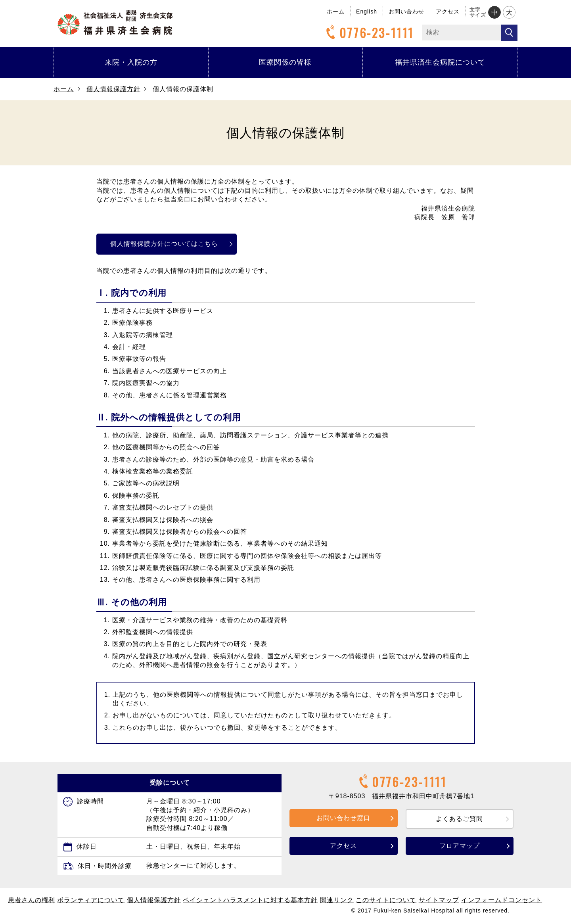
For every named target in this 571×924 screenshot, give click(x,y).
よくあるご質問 (459, 819)
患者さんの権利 (32, 900)
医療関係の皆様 (285, 62)
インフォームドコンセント (502, 900)
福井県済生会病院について (440, 62)
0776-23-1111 (369, 33)
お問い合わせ (406, 12)
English (367, 12)
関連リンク (337, 900)
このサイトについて (386, 900)
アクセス (448, 12)
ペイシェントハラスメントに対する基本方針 (250, 900)
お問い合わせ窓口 (343, 818)
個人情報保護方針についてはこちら (168, 244)
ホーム (336, 12)
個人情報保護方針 (113, 89)
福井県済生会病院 (115, 22)
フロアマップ (460, 846)
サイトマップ (439, 900)
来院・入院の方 (131, 62)
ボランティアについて (91, 900)
